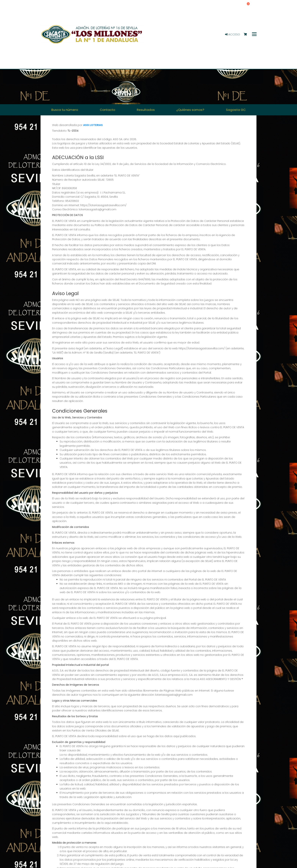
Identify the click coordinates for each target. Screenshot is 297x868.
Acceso (233, 34)
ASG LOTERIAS (93, 125)
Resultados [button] (146, 110)
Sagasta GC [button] (236, 110)
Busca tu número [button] (65, 110)
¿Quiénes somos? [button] (190, 110)
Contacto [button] (107, 110)
